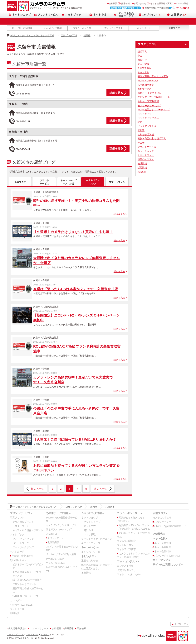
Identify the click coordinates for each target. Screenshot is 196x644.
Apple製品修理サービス (124, 15)
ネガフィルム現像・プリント (28, 530)
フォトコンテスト (114, 28)
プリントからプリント (24, 584)
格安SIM (142, 172)
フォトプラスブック (23, 539)
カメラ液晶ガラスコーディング (154, 110)
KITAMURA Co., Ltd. (25, 638)
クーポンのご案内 (55, 559)
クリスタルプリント (23, 522)
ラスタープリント (22, 526)
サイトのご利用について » (168, 565)
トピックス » (89, 556)
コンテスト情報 (125, 566)
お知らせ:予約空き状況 (149, 93)
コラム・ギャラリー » (129, 513)
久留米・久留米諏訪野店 (24, 76)
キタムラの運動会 (126, 541)
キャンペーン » (90, 547)
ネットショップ (20, 15)
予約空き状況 (145, 68)
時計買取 (88, 530)
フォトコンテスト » (128, 561)
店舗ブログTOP (69, 36)
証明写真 (142, 52)
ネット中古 (98, 15)
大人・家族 (143, 64)
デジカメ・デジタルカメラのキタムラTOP (32, 36)
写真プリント (17, 518)
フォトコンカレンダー (129, 574)
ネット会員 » (160, 538)
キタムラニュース (91, 543)
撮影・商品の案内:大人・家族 (153, 76)
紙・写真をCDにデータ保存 (27, 580)
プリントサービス (46, 15)
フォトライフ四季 (126, 549)
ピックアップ (145, 114)
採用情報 (125, 3)
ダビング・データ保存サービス (154, 97)
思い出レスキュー (19, 560)
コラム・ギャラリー (83, 28)
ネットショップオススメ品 (69, 182)
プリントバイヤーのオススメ (97, 539)
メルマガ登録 (182, 3)
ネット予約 (143, 72)
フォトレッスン (125, 545)
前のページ (38, 489)
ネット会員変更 (163, 547)
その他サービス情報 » (58, 513)
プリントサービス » (21, 513)
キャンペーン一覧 (91, 552)
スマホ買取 (90, 534)
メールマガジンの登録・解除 (61, 554)
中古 (140, 56)
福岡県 (87, 36)
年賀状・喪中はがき (22, 556)
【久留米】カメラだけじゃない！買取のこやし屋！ (73, 232)
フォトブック (72, 15)
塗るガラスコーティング (59, 530)
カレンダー (16, 600)
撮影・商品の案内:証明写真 (152, 139)
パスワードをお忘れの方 (167, 556)
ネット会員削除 (163, 551)
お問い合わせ (140, 3)
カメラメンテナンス (148, 81)
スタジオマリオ (23, 6)
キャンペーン (144, 28)
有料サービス (145, 89)
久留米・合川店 (18, 132)
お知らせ (142, 60)
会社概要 (113, 3)
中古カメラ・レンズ (93, 182)
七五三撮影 (53, 542)
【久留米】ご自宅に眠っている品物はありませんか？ (75, 440)
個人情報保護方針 (17, 628)
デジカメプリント (15, 634)
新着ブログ (20, 182)
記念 (140, 122)
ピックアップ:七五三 (148, 118)
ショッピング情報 (52, 28)
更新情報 (86, 573)
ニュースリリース (39, 628)
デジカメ (45, 634)
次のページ (101, 489)
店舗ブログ (174, 28)
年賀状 (141, 143)
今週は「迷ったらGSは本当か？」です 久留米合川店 (76, 289)
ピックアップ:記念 (147, 126)
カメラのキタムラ (12, 6)
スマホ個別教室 (146, 85)
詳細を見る (116, 93)
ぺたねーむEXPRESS (21, 605)
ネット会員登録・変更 (161, 3)
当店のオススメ (146, 159)
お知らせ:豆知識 (146, 135)
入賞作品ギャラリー (128, 570)
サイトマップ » (161, 560)
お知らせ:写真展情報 (148, 101)
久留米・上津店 (18, 104)
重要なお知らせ (90, 561)
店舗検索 (176, 15)
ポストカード (17, 552)
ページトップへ (181, 624)
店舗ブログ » (160, 513)
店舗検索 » (159, 534)
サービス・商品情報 (22, 28)
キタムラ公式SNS (55, 563)
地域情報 (142, 164)
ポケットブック (21, 543)
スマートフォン (117, 182)
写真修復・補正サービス (25, 596)
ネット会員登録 (163, 543)
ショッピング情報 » (92, 513)
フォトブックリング (23, 547)
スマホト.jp (51, 534)
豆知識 (141, 130)
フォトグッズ (17, 609)
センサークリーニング (149, 106)
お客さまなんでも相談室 (150, 8)
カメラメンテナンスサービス (61, 525)
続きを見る (119, 214)
